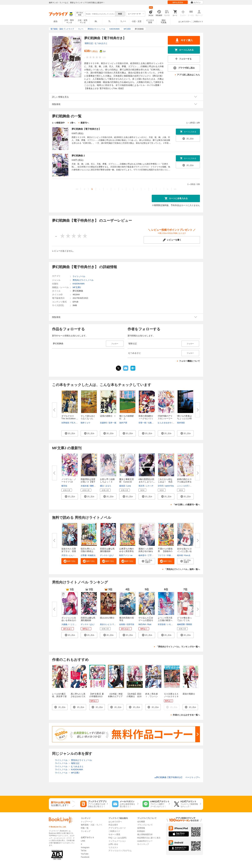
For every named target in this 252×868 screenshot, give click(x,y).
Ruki (149, 624)
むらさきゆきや (165, 423)
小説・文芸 (137, 21)
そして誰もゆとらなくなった (88, 417)
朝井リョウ (85, 423)
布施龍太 (92, 555)
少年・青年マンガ (69, 21)
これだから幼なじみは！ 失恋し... (165, 482)
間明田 (189, 624)
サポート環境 (114, 834)
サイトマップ (143, 844)
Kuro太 (187, 555)
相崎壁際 (181, 624)
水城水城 (85, 486)
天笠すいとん (67, 555)
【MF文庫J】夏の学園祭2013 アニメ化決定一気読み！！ (97, 698)
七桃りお (152, 423)
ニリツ (73, 624)
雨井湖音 (181, 423)
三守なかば (153, 555)
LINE (83, 841)
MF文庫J (77, 287)
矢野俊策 (65, 423)
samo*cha (169, 486)
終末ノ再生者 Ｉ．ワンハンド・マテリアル (153, 696)
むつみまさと (101, 43)
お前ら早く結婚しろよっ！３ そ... (107, 482)
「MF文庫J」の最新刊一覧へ (186, 505)
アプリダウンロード (117, 828)
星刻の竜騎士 (189, 694)
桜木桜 (180, 555)
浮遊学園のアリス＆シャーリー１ (165, 419)
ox (131, 555)
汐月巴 (161, 486)
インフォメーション (117, 841)
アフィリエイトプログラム (120, 851)
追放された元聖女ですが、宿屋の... (69, 551)
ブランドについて (145, 825)
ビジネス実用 (150, 21)
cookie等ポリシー (145, 841)
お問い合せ (113, 844)
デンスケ (104, 555)
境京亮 (141, 486)
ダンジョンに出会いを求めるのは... (69, 620)
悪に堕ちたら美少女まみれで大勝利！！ (78, 696)
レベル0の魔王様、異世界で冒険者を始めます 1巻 (59, 698)
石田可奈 (130, 624)
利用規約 (141, 831)
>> (175, 189)
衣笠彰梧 (162, 624)
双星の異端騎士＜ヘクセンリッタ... (146, 419)
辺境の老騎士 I (108, 416)
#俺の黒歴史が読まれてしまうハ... (147, 480)
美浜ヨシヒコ (106, 624)
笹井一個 (112, 423)
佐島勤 (122, 624)
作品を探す (113, 825)
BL (96, 21)
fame (115, 624)
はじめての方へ (185, 22)
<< (77, 189)
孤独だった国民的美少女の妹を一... (146, 551)
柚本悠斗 (142, 555)
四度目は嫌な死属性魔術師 (107, 550)
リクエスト (113, 847)
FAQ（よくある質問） (118, 838)
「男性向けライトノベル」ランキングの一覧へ (178, 647)
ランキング (86, 831)
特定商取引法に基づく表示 (149, 838)
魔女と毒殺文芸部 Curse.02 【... (127, 482)
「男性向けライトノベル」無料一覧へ (182, 569)
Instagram (85, 847)
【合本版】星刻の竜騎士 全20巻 (134, 696)
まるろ (108, 486)
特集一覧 (85, 828)
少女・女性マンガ (83, 21)
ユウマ (77, 555)
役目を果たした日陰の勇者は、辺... (88, 551)
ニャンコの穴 (183, 486)
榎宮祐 (64, 486)
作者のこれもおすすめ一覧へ (186, 715)
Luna (129, 486)
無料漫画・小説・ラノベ (91, 825)
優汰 (102, 486)
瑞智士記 (89, 43)
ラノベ (123, 21)
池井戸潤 (123, 423)
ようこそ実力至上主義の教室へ (165, 619)
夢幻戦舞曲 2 (78, 156)
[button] (70, 433)
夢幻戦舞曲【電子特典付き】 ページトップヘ (177, 777)
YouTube (85, 854)
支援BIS (103, 423)
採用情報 (141, 828)
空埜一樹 (142, 423)
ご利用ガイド (198, 22)
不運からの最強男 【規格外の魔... (165, 551)
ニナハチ (150, 486)
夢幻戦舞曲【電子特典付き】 (86, 129)
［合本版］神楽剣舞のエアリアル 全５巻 (115, 696)
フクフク (162, 555)
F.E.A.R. (74, 423)
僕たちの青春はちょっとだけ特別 (184, 419)
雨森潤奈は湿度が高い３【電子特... (88, 482)
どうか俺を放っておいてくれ (184, 619)
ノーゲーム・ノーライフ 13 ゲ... (69, 482)
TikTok (84, 851)
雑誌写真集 (164, 21)
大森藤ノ (65, 624)
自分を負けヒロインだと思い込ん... (184, 551)
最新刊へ (85, 123)
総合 (56, 21)
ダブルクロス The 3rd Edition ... (70, 417)
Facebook (85, 857)
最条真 (122, 486)
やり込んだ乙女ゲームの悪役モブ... (146, 620)
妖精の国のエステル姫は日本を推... (184, 482)
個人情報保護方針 (145, 834)
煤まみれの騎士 (107, 618)
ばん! (111, 555)
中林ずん (171, 555)
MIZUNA (142, 624)
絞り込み (80, 14)
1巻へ (73, 123)
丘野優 (84, 555)
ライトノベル (79, 276)
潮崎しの (94, 486)
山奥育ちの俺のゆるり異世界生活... (127, 551)
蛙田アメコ (124, 555)
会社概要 (141, 822)
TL (109, 21)
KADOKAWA (79, 284)
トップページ (87, 822)
